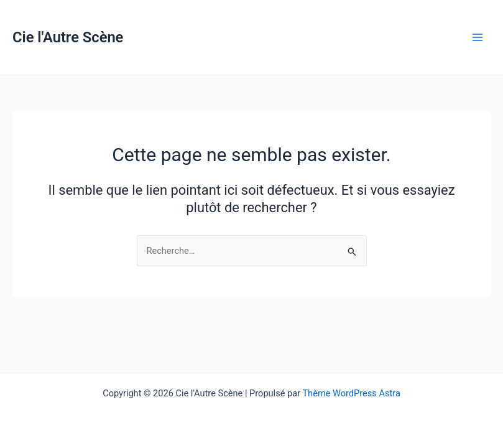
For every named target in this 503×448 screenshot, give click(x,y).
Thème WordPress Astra (351, 393)
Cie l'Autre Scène (68, 37)
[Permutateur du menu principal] (478, 37)
